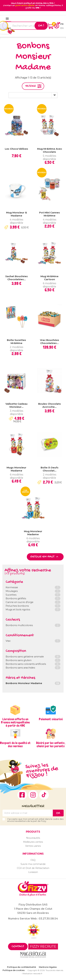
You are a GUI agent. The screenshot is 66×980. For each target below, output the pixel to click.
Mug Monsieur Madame (33, 533)
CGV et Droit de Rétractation (33, 868)
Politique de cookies (14, 970)
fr (62, 24)
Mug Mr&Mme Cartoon (49, 278)
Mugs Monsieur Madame (16, 469)
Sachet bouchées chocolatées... (17, 278)
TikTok (44, 795)
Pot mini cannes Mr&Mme (50, 214)
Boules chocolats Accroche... (50, 405)
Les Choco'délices (16, 149)
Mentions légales (48, 967)
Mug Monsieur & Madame (17, 214)
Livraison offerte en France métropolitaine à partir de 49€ (15, 722)
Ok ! (41, 26)
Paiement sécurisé (51, 719)
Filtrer (31, 86)
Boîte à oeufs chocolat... (50, 469)
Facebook (22, 795)
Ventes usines (33, 846)
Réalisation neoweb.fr (32, 973)
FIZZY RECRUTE (43, 946)
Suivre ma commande (33, 864)
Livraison (33, 872)
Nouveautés (33, 838)
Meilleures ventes (33, 842)
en (62, 28)
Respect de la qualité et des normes (15, 744)
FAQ (33, 860)
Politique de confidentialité (22, 967)
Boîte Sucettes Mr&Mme (16, 342)
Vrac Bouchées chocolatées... (50, 342)
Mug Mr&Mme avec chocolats (50, 150)
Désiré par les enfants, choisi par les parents (51, 744)
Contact (18, 947)
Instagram (33, 795)
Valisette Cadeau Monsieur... (16, 405)
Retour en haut (45, 557)
